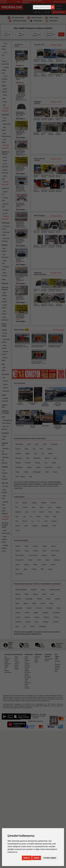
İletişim (47, 661)
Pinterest (57, 668)
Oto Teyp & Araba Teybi (28, 679)
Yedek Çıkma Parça (16, 659)
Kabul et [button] (27, 858)
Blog (56, 671)
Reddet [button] (36, 858)
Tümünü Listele (56, 216)
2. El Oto (17, 662)
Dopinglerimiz (49, 659)
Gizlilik (6, 665)
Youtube (57, 666)
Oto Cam (27, 676)
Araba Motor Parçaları (27, 659)
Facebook (58, 661)
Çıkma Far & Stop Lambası (28, 669)
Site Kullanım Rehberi (7, 659)
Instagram (58, 664)
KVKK (6, 667)
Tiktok (57, 670)
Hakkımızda (8, 672)
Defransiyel (28, 683)
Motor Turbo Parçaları (27, 686)
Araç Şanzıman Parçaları (27, 664)
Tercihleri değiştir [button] (50, 858)
